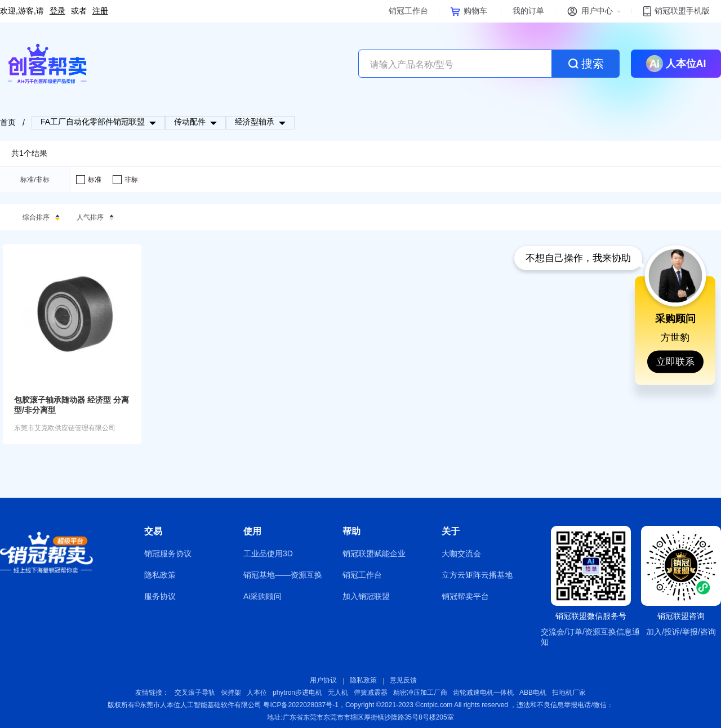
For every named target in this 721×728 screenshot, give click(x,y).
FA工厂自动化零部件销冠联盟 (93, 122)
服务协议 (160, 596)
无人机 (338, 693)
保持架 (231, 693)
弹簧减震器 (371, 693)
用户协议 (323, 680)
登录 (57, 11)
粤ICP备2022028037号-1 (301, 705)
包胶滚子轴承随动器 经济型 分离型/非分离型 (72, 405)
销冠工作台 (362, 575)
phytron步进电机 (297, 693)
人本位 (257, 693)
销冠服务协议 (168, 553)
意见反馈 (403, 680)
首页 (8, 122)
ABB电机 (533, 693)
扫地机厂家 (569, 693)
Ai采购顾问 (262, 596)
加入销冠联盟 (366, 596)
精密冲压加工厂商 (420, 693)
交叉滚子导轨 (195, 693)
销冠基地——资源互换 (283, 575)
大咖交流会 (461, 553)
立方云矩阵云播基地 (477, 575)
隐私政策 (160, 575)
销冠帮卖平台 (465, 596)
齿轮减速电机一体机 (483, 693)
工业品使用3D (268, 553)
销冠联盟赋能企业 (374, 553)
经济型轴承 (255, 122)
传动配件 (190, 122)
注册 (100, 11)
